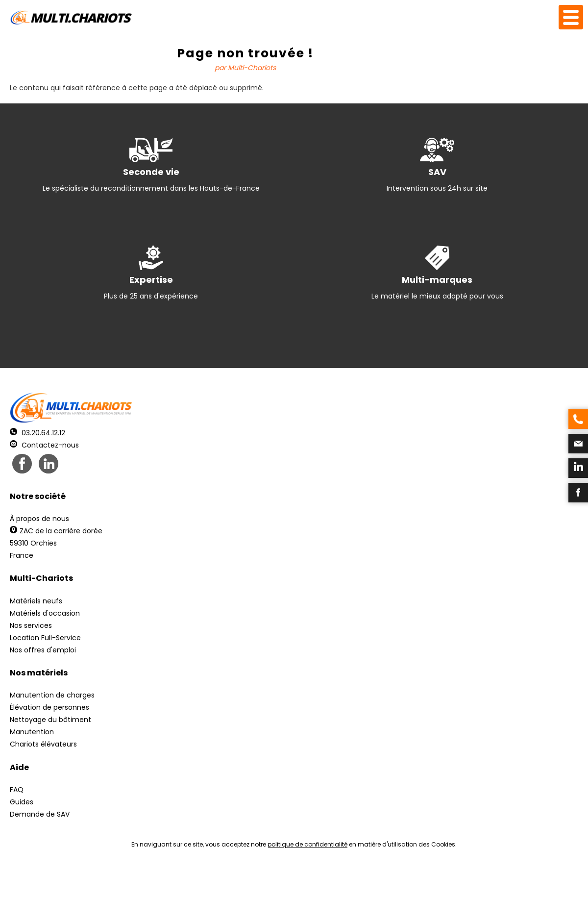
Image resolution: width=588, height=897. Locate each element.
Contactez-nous (44, 445)
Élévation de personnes (49, 707)
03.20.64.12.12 (37, 433)
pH (443, 878)
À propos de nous (39, 519)
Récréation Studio (370, 878)
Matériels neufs (36, 601)
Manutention (32, 732)
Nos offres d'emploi (43, 650)
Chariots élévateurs (43, 744)
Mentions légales (291, 878)
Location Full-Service (45, 638)
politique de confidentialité (307, 844)
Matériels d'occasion (45, 613)
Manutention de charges (52, 695)
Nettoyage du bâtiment (50, 720)
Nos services (31, 625)
